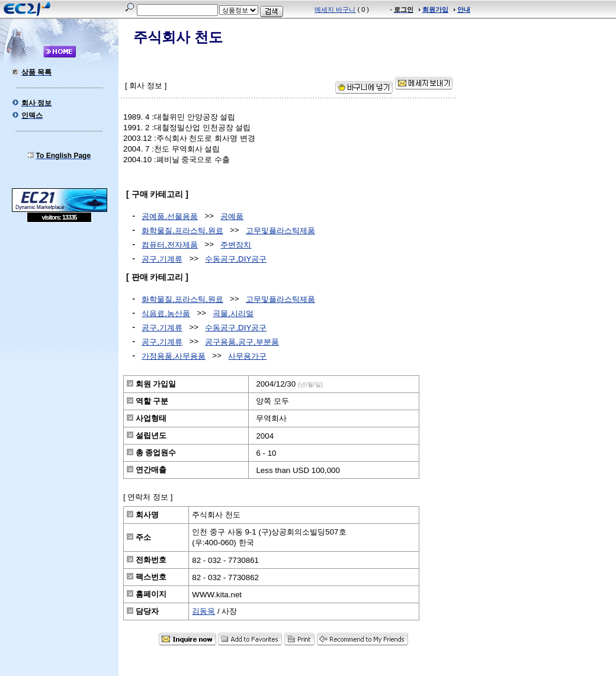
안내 (464, 9)
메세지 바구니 (335, 9)
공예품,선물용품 (170, 216)
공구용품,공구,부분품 (242, 342)
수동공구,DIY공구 (236, 259)
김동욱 (203, 611)
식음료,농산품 (166, 313)
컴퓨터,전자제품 (170, 245)
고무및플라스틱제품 (280, 231)
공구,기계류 (162, 259)
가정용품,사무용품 (174, 356)
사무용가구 (247, 356)
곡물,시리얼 (233, 313)
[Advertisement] (59, 308)
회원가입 (435, 9)
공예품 (232, 216)
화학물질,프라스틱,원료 (182, 231)
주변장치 (236, 245)
